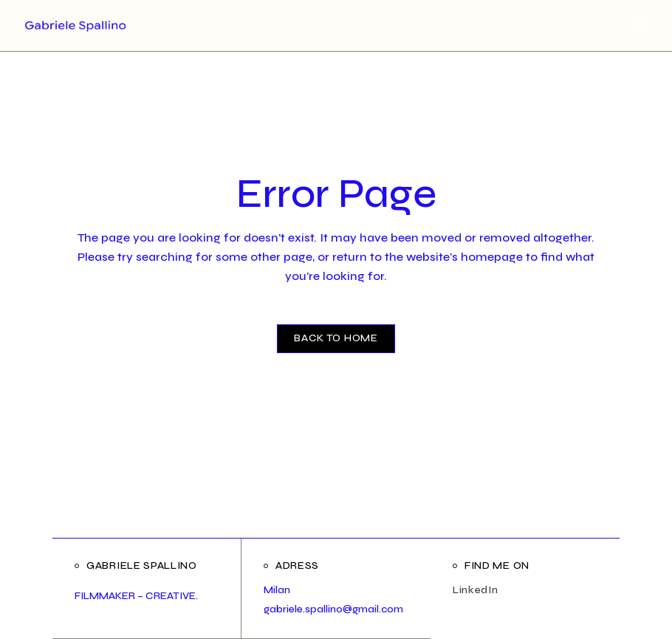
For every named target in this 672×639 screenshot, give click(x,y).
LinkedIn (476, 590)
